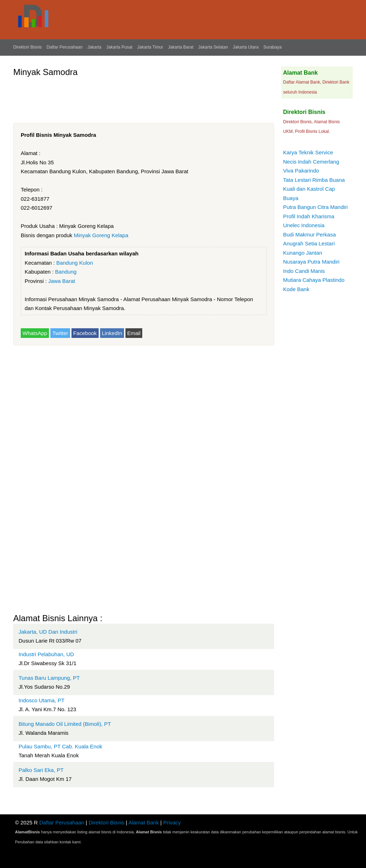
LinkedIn (112, 333)
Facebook (85, 333)
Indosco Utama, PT (41, 700)
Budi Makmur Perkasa (310, 235)
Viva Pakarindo (301, 171)
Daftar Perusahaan (65, 47)
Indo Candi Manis (304, 271)
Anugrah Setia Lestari (309, 243)
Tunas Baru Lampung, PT (49, 678)
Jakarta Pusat (119, 47)
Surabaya (273, 47)
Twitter (60, 333)
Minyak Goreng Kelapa (101, 235)
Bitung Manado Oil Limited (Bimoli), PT (65, 724)
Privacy (172, 822)
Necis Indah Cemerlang (311, 162)
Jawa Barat (62, 281)
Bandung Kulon (75, 263)
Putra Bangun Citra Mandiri (315, 207)
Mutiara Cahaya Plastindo (314, 280)
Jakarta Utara (246, 47)
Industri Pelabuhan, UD (46, 654)
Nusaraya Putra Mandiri (311, 262)
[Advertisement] (143, 97)
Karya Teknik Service (308, 152)
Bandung (66, 272)
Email (134, 333)
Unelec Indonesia (304, 225)
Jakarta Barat (181, 47)
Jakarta (94, 47)
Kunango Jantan (303, 253)
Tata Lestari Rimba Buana (314, 180)
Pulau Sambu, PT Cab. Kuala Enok (60, 746)
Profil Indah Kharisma (309, 216)
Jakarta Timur (150, 47)
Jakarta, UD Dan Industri (48, 632)
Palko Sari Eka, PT (41, 770)
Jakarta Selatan (213, 47)
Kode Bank (296, 289)
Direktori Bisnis (28, 47)
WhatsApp (35, 333)
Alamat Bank (144, 822)
